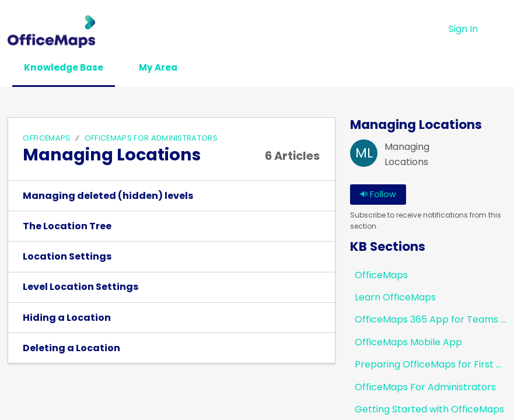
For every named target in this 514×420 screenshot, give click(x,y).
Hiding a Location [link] (67, 318)
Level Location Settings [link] (81, 288)
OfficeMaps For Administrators (151, 139)
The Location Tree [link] (67, 227)
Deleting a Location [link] (71, 349)
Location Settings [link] (67, 257)
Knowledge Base (69, 68)
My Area (171, 68)
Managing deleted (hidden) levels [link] (108, 196)
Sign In (463, 29)
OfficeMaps (46, 139)
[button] (499, 29)
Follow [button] (378, 195)
